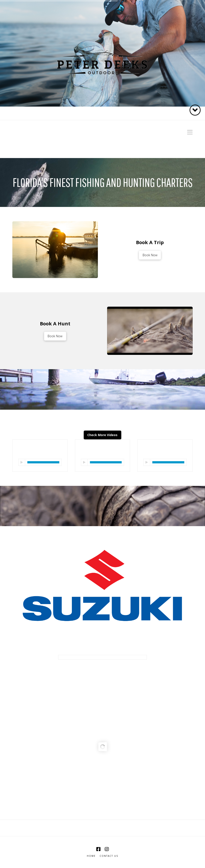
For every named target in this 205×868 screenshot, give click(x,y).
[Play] (22, 462)
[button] (190, 132)
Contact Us (109, 856)
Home (91, 856)
